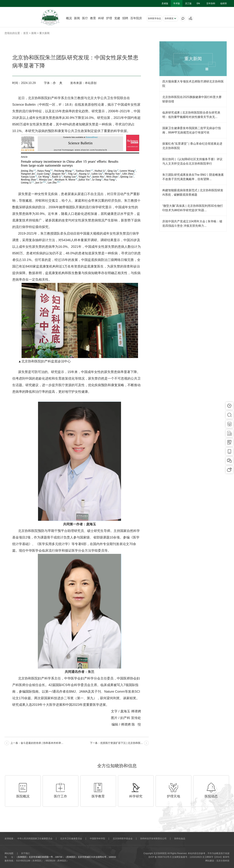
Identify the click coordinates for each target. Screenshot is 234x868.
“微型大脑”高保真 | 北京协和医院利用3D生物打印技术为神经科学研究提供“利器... (193, 208)
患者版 (165, 3)
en (198, 3)
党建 (117, 18)
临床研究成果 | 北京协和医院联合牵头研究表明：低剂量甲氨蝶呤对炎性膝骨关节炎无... (191, 115)
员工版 (188, 3)
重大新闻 (44, 33)
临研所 (224, 3)
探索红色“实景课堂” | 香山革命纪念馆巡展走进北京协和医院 (192, 146)
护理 (109, 18)
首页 (26, 33)
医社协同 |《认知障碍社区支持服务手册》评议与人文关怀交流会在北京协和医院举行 (192, 161)
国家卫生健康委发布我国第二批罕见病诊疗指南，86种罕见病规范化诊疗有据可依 (192, 130)
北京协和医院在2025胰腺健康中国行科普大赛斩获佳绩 (192, 99)
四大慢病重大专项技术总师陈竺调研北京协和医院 (193, 84)
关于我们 (25, 853)
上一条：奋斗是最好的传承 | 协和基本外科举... (37, 743)
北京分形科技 (223, 861)
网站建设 (210, 861)
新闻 (77, 18)
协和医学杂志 (154, 18)
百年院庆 (136, 18)
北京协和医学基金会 (123, 839)
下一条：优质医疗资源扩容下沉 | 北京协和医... (116, 743)
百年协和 (211, 3)
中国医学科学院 (97, 839)
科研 (101, 18)
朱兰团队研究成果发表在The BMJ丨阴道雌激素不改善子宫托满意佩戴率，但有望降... (193, 177)
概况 (69, 18)
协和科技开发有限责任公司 (153, 839)
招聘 (125, 18)
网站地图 (9, 853)
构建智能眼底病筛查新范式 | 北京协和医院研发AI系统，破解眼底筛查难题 (193, 192)
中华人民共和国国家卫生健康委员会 (35, 839)
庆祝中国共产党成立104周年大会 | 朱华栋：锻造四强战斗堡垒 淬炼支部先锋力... (192, 224)
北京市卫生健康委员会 (71, 839)
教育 (93, 18)
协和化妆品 (180, 839)
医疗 (85, 18)
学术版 (177, 3)
